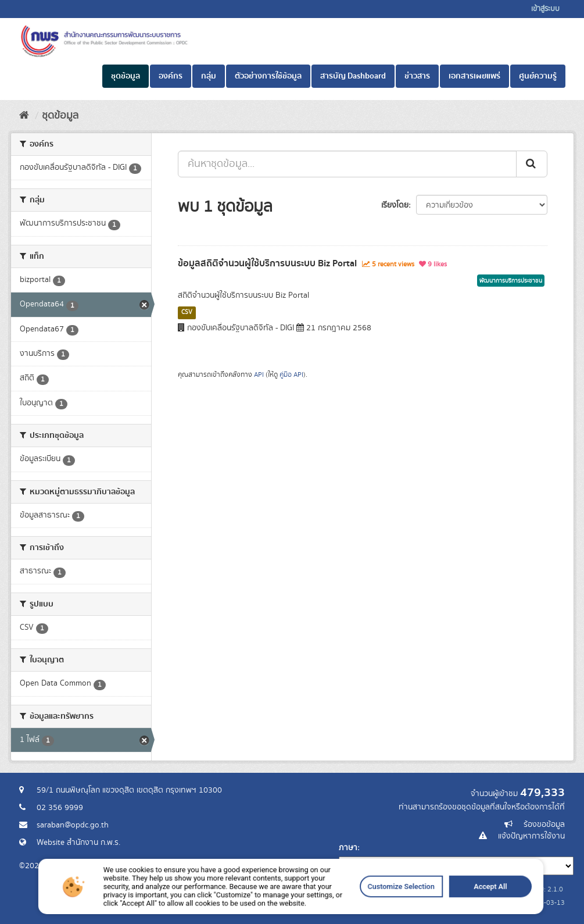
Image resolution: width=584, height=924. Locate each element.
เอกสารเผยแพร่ (474, 76)
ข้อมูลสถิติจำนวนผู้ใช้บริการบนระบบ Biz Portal (267, 263)
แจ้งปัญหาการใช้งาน (531, 836)
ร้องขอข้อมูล (544, 825)
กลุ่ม (209, 76)
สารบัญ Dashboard (353, 76)
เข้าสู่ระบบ (545, 9)
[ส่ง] (532, 164)
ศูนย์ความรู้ (538, 76)
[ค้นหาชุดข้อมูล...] (347, 164)
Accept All (421, 907)
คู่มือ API (291, 375)
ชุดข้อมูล (126, 76)
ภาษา (348, 848)
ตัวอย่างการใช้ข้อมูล (268, 76)
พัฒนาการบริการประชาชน (511, 281)
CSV (187, 312)
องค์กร (171, 76)
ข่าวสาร (417, 76)
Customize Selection (359, 907)
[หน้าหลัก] (24, 116)
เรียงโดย (395, 205)
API (259, 375)
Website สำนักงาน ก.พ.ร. (78, 843)
